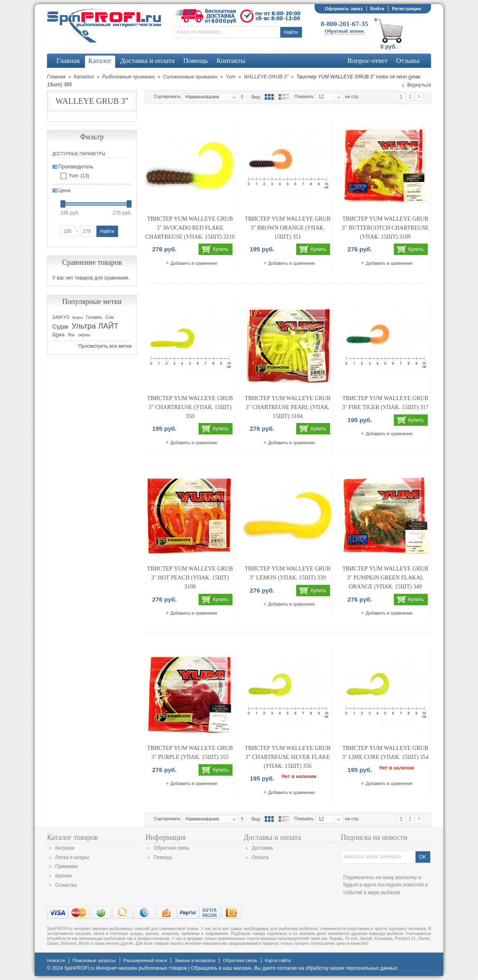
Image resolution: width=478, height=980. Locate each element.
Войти (377, 9)
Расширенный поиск (145, 960)
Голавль (94, 317)
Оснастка (66, 885)
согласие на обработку (303, 968)
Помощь (163, 857)
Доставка (262, 848)
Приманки (67, 866)
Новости (56, 960)
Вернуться (419, 85)
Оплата (260, 857)
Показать (304, 96)
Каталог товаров (73, 837)
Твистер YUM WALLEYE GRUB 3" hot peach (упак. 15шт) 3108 (190, 577)
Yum (230, 77)
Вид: (256, 97)
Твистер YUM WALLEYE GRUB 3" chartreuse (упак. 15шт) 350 (190, 407)
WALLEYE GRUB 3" (266, 77)
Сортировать (167, 96)
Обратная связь (172, 848)
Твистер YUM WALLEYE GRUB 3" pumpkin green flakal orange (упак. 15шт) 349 (385, 577)
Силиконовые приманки (190, 77)
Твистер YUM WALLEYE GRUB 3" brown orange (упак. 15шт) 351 (288, 228)
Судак (60, 327)
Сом (109, 317)
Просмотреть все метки (105, 346)
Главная (56, 77)
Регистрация (406, 9)
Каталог (84, 77)
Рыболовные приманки (128, 77)
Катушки (65, 848)
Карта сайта (278, 960)
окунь (84, 335)
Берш (78, 317)
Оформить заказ (343, 9)
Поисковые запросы (94, 960)
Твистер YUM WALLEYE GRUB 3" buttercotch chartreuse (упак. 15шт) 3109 (385, 228)
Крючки (64, 876)
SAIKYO (61, 317)
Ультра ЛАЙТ (95, 326)
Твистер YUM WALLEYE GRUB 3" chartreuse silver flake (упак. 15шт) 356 (288, 757)
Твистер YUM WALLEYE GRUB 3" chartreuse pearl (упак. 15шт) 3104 (288, 407)
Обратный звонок (345, 31)
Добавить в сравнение (194, 263)
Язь (71, 335)
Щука (58, 335)
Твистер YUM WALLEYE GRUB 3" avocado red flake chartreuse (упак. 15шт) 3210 (190, 228)
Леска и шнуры (72, 857)
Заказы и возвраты (195, 960)
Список (284, 97)
